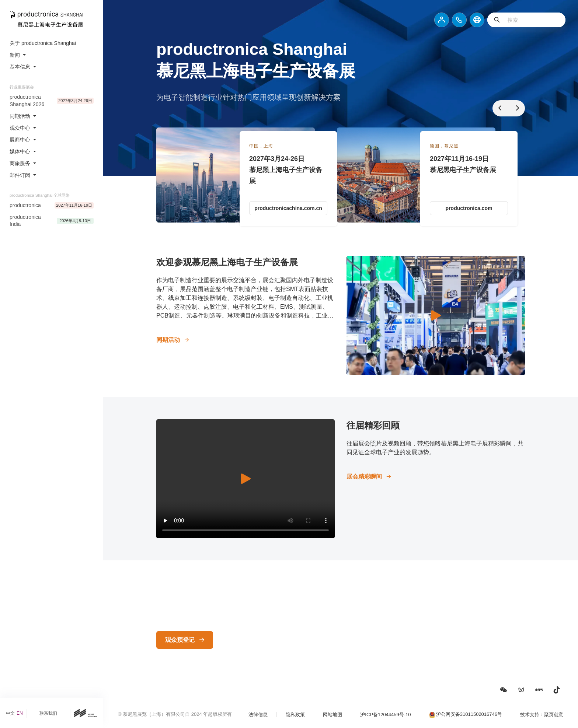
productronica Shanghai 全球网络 (40, 195)
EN (20, 713)
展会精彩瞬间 (364, 477)
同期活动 (168, 340)
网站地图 (332, 715)
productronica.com (469, 208)
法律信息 (258, 715)
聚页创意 (554, 715)
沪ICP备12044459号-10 (385, 715)
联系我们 (48, 713)
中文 (10, 713)
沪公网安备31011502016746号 (469, 714)
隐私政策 (295, 715)
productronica (25, 205)
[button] (504, 690)
